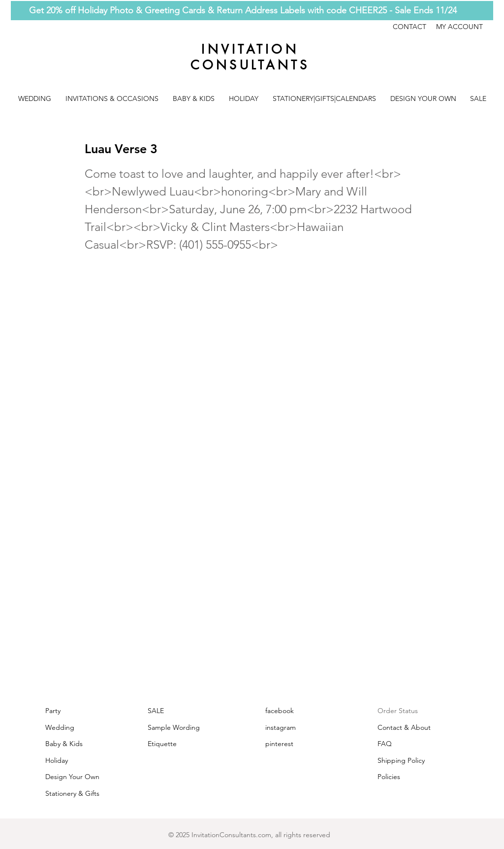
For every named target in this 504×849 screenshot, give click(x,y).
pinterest (279, 744)
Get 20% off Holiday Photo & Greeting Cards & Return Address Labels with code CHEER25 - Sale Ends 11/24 (243, 10)
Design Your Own (72, 777)
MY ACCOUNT (459, 27)
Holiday (57, 760)
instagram (281, 727)
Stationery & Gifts (72, 793)
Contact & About (404, 727)
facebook (280, 711)
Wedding (60, 727)
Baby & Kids (64, 744)
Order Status (398, 711)
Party (53, 711)
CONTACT (414, 27)
